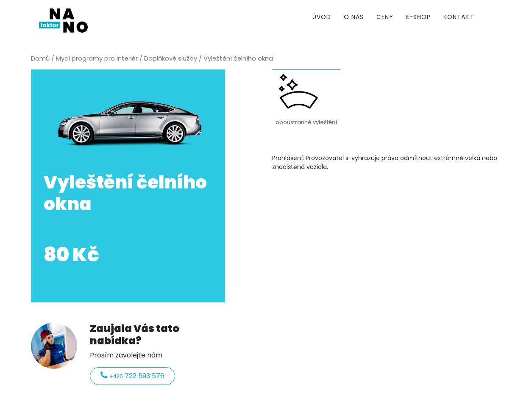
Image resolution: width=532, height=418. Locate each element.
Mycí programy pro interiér (97, 58)
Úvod (322, 17)
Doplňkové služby (171, 58)
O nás (354, 17)
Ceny (385, 17)
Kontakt (458, 17)
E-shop (418, 17)
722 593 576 (132, 376)
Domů (40, 58)
